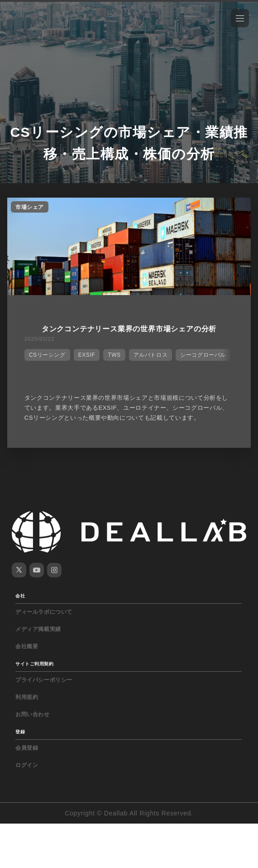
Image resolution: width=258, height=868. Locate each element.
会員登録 (27, 748)
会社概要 (27, 646)
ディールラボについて (44, 612)
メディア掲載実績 (38, 629)
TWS (114, 355)
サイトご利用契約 (34, 664)
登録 (20, 732)
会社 (20, 596)
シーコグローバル (203, 355)
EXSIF (87, 355)
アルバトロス (151, 355)
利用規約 (27, 697)
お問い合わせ (33, 714)
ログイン (27, 765)
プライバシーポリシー (44, 680)
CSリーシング (47, 355)
